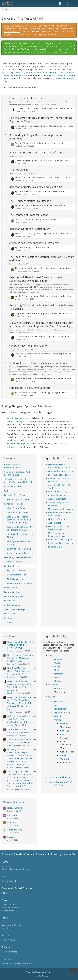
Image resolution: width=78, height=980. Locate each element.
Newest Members (13, 802)
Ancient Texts (55, 523)
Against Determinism (58, 495)
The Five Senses (19, 170)
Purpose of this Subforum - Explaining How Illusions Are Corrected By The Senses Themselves (44, 313)
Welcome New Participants (61, 540)
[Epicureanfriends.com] (7, 4)
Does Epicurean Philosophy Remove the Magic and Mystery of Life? (20, 658)
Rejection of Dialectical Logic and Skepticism (36, 187)
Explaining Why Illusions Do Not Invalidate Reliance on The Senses (42, 307)
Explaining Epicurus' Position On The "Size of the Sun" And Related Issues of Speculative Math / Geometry (41, 324)
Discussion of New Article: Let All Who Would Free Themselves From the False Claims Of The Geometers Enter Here (20, 703)
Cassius (10, 651)
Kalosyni (11, 746)
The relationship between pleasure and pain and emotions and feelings (44, 268)
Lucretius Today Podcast (60, 475)
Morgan (11, 837)
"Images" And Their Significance (28, 346)
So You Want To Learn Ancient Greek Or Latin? (19, 731)
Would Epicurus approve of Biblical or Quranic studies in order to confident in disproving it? (44, 296)
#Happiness (60, 716)
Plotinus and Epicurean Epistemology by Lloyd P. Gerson (42, 392)
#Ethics (52, 697)
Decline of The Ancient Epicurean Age (59, 528)
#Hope (63, 755)
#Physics (52, 656)
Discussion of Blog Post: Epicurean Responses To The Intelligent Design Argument (19, 686)
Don (9, 677)
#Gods (57, 663)
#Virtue (57, 720)
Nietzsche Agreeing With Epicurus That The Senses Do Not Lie (44, 160)
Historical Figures (56, 519)
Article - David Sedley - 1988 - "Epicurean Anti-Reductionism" (44, 234)
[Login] (67, 4)
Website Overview (31, 32)
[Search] (60, 4)
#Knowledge (60, 688)
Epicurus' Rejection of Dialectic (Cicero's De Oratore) (40, 191)
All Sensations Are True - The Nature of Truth (36, 152)
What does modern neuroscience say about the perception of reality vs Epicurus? (44, 378)
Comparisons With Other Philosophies (60, 514)
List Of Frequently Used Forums (21, 88)
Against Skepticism (57, 499)
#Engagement (61, 709)
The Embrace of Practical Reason (29, 215)
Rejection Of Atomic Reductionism (30, 229)
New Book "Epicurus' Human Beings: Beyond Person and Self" (18, 671)
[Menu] (74, 4)
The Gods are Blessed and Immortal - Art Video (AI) (20, 741)
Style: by (39, 976)
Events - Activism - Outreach (62, 543)
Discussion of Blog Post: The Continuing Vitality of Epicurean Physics (21, 645)
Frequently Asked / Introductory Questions (59, 466)
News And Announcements (61, 471)
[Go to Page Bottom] (73, 970)
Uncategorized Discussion (61, 509)
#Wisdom (64, 723)
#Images (58, 667)
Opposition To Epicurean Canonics (30, 388)
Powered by (39, 972)
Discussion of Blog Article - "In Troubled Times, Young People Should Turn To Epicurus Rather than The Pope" (44, 109)
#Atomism (59, 659)
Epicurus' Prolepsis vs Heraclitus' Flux (33, 247)
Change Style (70, 854)
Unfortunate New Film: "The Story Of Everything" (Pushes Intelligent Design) (21, 719)
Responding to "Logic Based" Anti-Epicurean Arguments (36, 137)
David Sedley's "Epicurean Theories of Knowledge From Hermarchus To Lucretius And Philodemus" (44, 126)
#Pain (57, 705)
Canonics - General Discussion (27, 98)
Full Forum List (55, 547)
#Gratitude (65, 759)
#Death (57, 681)
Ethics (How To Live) (58, 491)
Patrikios (11, 664)
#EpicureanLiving (62, 713)
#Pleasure (59, 702)
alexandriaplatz (15, 830)
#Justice (63, 734)
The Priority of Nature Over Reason (30, 201)
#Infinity (58, 670)
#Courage (64, 731)
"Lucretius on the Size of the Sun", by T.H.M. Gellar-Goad (42, 336)
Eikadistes (11, 693)
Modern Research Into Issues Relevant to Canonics (39, 363)
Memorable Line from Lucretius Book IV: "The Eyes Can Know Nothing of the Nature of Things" (44, 178)
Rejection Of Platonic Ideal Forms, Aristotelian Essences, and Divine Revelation (37, 279)
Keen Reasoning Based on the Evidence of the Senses (40, 206)
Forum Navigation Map (53, 32)
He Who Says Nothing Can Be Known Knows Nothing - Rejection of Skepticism (42, 119)
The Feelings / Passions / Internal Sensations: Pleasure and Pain (42, 259)
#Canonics (53, 685)
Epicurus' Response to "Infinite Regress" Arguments (39, 143)
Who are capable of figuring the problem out (36, 220)
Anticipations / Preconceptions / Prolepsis (34, 243)
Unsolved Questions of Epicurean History (59, 534)
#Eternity (58, 674)
